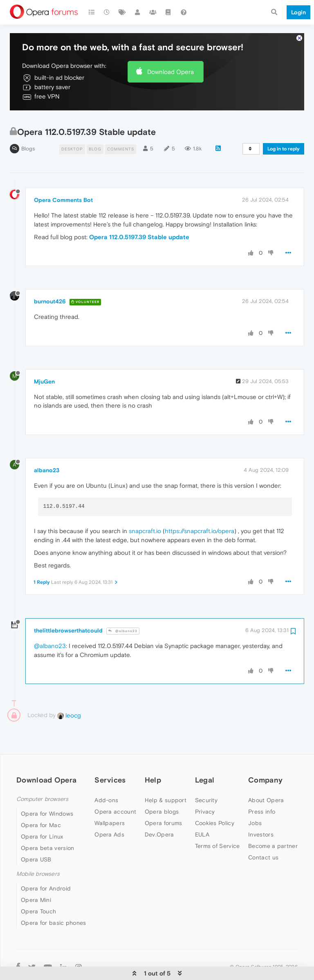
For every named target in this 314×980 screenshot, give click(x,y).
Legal (205, 755)
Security (206, 775)
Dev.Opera (159, 810)
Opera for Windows (47, 789)
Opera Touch (38, 886)
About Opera (266, 775)
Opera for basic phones (54, 898)
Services (110, 755)
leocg (69, 690)
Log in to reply (284, 124)
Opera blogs (162, 787)
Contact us (263, 832)
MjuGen (44, 357)
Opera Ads (109, 810)
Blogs (28, 124)
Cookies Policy (215, 798)
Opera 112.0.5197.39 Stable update (139, 212)
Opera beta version (47, 823)
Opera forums (164, 798)
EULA (202, 810)
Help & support (166, 775)
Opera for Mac (41, 800)
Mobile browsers (38, 849)
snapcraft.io (145, 506)
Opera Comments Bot (63, 175)
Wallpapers (110, 798)
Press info (262, 787)
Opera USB (36, 834)
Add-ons (106, 775)
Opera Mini (36, 875)
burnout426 (50, 276)
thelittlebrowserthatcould (68, 605)
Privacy (205, 787)
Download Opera (170, 47)
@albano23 (123, 606)
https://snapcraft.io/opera (200, 506)
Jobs (255, 798)
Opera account (115, 787)
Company (265, 755)
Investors (261, 810)
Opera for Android (46, 863)
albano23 (47, 445)
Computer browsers (42, 774)
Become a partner (273, 821)
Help (153, 755)
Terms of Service (218, 821)
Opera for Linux (42, 812)
